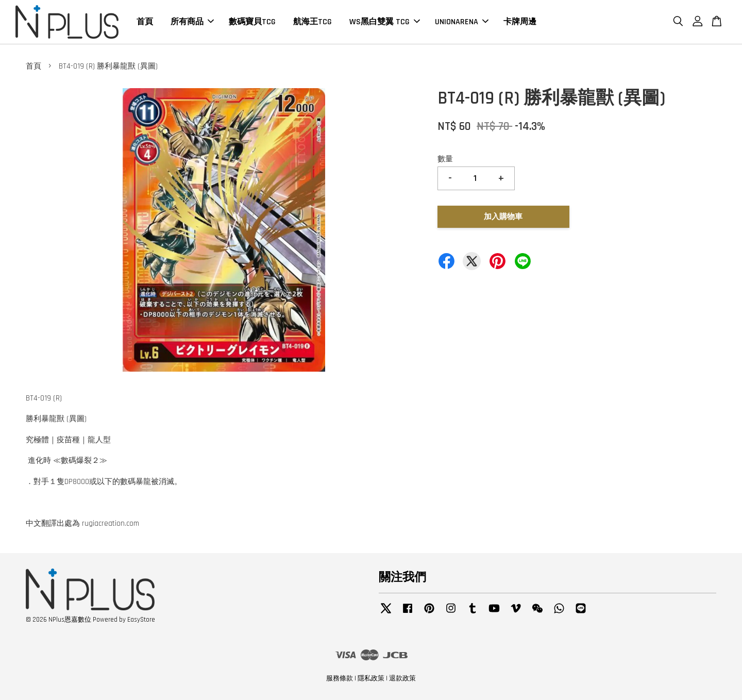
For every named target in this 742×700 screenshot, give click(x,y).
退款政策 (402, 678)
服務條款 (340, 678)
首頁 (145, 22)
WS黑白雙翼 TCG (385, 22)
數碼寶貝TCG (252, 22)
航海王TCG (313, 22)
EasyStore (141, 620)
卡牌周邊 (520, 22)
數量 (445, 159)
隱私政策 (371, 678)
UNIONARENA (462, 22)
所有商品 (192, 22)
